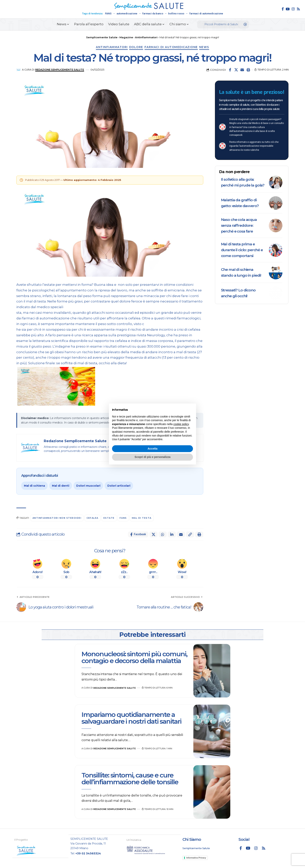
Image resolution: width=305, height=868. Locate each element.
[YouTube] (288, 9)
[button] (248, 70)
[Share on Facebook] (230, 70)
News (204, 47)
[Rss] (298, 9)
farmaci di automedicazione (206, 14)
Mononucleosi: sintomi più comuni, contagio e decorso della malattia (134, 657)
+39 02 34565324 (88, 853)
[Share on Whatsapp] (163, 534)
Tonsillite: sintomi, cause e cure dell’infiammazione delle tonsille (131, 779)
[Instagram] (293, 9)
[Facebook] (283, 9)
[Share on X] (236, 70)
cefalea (93, 518)
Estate (109, 518)
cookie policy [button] (181, 424)
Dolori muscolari (88, 486)
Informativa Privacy (196, 858)
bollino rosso (176, 14)
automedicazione (127, 14)
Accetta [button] (153, 449)
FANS (108, 14)
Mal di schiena (34, 486)
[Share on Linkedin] (172, 534)
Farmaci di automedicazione (171, 47)
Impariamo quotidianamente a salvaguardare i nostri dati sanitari (131, 718)
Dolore (136, 47)
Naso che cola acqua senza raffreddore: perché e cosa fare (239, 225)
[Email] (242, 70)
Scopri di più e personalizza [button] (152, 457)
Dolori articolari (119, 486)
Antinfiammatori (112, 47)
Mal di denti (61, 486)
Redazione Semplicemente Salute (60, 70)
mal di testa (142, 518)
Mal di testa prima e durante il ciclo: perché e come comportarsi (242, 250)
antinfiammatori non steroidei (57, 518)
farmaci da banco (153, 14)
